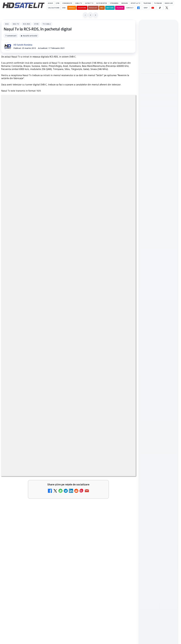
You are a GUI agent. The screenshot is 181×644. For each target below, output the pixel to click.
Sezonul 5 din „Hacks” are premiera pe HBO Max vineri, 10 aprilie (156, 118)
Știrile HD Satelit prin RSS (158, 360)
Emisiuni (125, 3)
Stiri (36, 24)
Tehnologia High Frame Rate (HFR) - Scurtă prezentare (95, 386)
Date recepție (102, 3)
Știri (58, 3)
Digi (7, 24)
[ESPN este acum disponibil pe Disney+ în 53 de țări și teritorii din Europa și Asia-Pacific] (125, 520)
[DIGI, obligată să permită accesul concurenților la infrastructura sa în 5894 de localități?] (57, 426)
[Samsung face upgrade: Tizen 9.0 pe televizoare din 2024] (57, 520)
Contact (130, 8)
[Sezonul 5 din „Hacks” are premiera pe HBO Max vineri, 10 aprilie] (158, 133)
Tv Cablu (47, 24)
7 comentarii (11, 36)
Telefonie (147, 3)
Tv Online (158, 3)
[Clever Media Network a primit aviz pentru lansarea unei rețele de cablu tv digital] (57, 491)
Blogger (111, 545)
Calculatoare (54, 8)
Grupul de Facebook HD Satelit (158, 315)
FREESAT (154, 385)
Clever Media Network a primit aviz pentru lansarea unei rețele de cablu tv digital (27, 488)
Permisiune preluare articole (158, 416)
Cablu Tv (78, 3)
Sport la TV (135, 3)
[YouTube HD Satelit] (153, 8)
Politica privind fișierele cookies (158, 424)
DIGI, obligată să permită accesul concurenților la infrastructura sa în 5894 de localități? (28, 423)
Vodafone (82, 8)
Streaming (114, 3)
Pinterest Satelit (158, 352)
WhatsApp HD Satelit (158, 324)
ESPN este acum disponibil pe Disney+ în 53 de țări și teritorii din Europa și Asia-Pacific (97, 518)
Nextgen (110, 8)
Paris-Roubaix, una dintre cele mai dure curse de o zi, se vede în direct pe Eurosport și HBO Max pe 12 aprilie (157, 82)
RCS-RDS (27, 24)
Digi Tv (16, 24)
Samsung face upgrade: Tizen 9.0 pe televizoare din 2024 (27, 516)
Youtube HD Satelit (158, 331)
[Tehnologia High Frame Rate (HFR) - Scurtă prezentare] (125, 390)
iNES (102, 8)
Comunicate (67, 3)
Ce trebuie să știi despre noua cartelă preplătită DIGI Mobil (95, 422)
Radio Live (169, 3)
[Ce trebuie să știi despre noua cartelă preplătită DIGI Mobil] (125, 426)
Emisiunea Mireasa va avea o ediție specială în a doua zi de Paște (96, 487)
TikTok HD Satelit (158, 338)
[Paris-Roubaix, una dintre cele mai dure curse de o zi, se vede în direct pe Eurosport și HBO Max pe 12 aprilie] (158, 100)
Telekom (120, 8)
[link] (34, 396)
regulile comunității (43, 310)
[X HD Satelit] (167, 8)
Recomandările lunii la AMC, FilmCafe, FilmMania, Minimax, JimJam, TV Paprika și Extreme (97, 453)
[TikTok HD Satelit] (160, 8)
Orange (72, 8)
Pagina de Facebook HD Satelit (158, 305)
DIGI (64, 8)
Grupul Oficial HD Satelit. (52, 313)
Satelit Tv (89, 3)
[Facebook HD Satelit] (139, 8)
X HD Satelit (158, 345)
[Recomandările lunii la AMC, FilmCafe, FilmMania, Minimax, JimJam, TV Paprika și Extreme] (125, 455)
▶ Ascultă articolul (29, 36)
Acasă (50, 3)
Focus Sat (93, 8)
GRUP (146, 8)
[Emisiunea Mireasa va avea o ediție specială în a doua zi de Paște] (125, 491)
